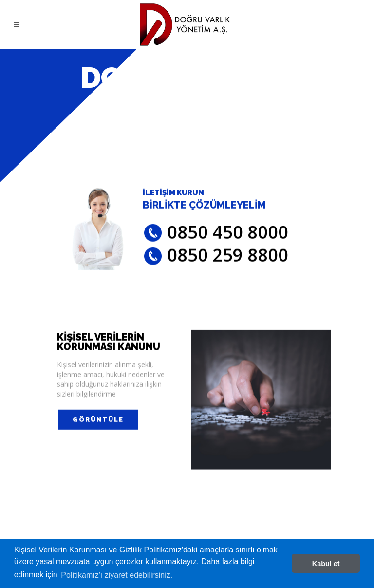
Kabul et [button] (326, 564)
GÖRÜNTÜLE (98, 422)
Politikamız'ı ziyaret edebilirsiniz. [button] (117, 575)
